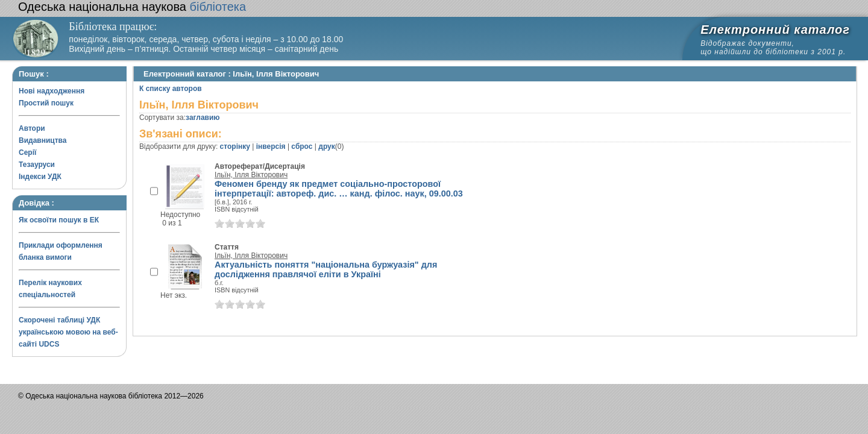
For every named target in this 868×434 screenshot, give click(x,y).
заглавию (203, 118)
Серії (27, 153)
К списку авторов (171, 89)
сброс (302, 146)
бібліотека (132, 7)
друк (326, 146)
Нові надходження (52, 91)
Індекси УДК (40, 177)
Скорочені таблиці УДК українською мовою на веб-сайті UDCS (68, 332)
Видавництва (42, 140)
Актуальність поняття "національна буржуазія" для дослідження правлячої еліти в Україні (326, 269)
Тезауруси (37, 165)
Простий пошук (46, 103)
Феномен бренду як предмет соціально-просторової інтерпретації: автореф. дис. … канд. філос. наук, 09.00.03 (339, 189)
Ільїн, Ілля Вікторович (251, 175)
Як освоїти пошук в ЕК (59, 220)
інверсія (271, 146)
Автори (32, 128)
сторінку (235, 146)
